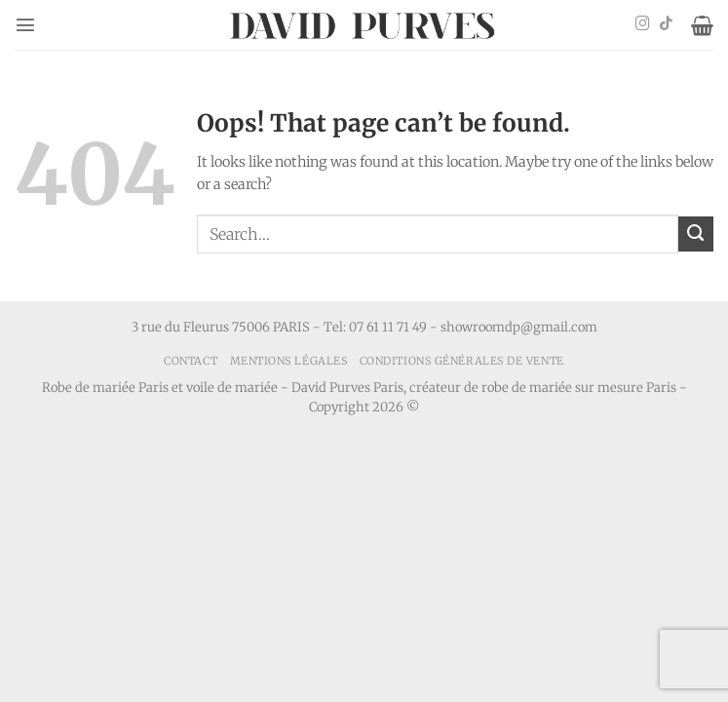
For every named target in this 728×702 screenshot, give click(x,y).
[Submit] (696, 234)
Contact (191, 361)
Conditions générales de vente (462, 361)
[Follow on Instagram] (643, 24)
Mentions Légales (289, 361)
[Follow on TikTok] (666, 24)
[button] (25, 24)
